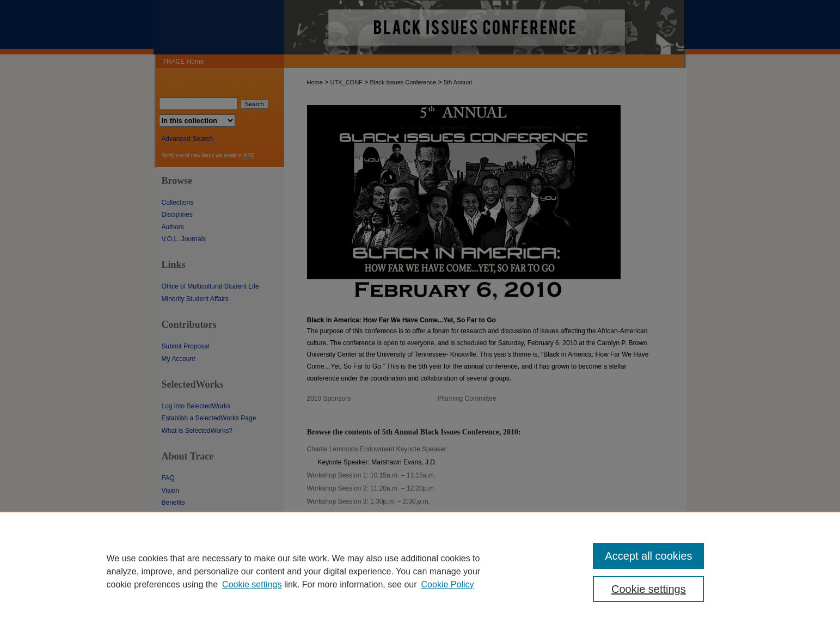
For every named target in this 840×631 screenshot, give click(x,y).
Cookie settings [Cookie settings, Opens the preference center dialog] (649, 589)
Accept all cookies (648, 556)
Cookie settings (252, 584)
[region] (420, 571)
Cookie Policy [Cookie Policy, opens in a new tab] (448, 584)
